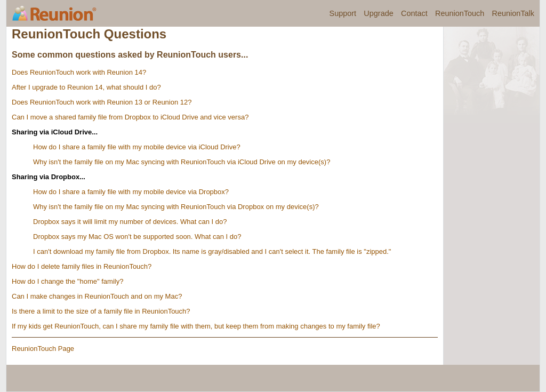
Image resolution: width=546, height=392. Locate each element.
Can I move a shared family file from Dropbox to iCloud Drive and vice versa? (130, 117)
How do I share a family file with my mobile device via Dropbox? (131, 192)
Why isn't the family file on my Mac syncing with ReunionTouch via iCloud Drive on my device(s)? (182, 162)
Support (343, 13)
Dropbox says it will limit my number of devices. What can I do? (130, 222)
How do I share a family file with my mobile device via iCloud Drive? (137, 147)
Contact (414, 13)
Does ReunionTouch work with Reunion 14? (79, 72)
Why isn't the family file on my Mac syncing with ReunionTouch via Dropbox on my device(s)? (176, 207)
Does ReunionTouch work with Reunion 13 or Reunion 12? (102, 102)
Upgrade (378, 13)
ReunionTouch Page (43, 349)
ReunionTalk (513, 13)
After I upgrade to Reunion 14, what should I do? (86, 87)
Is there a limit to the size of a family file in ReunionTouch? (101, 311)
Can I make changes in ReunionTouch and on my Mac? (97, 296)
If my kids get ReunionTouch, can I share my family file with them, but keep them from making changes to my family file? (196, 326)
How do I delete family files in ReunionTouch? (82, 266)
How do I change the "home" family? (67, 281)
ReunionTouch (460, 13)
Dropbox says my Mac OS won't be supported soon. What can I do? (137, 237)
